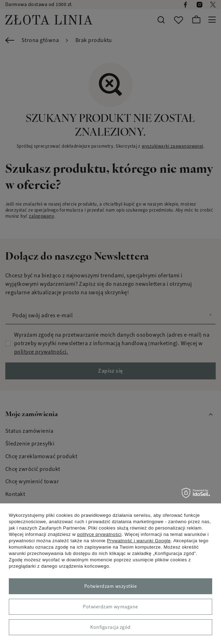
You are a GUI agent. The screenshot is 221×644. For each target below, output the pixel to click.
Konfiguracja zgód (110, 627)
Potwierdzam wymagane (111, 607)
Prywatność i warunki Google (139, 541)
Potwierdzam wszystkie (111, 586)
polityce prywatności (99, 534)
